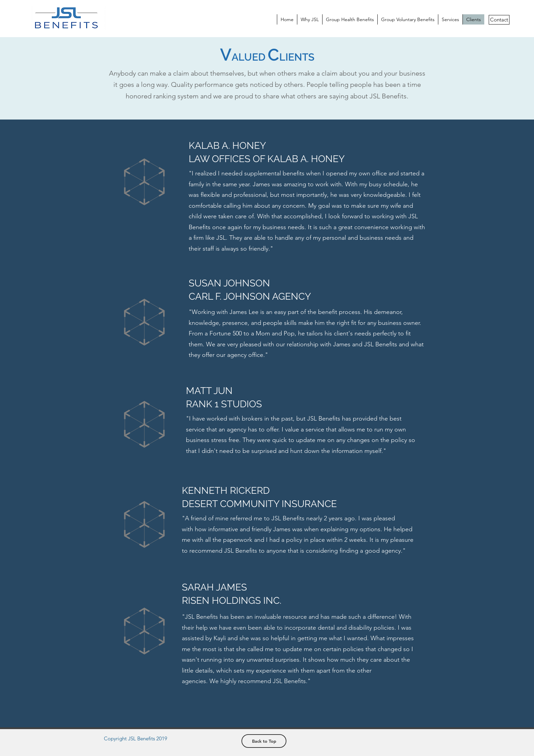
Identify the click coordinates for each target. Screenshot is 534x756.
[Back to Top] (264, 741)
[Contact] (499, 20)
